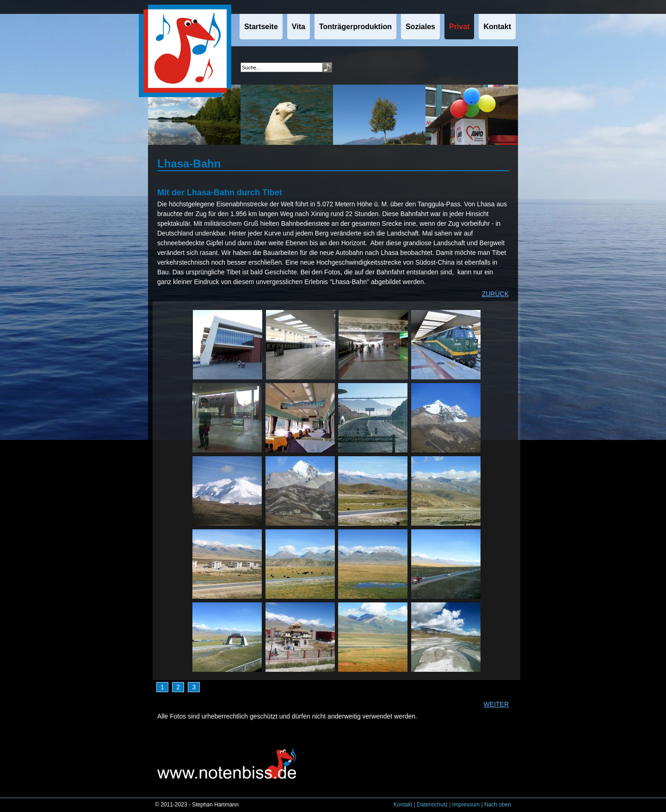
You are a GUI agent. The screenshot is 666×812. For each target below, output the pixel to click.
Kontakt (403, 805)
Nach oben (498, 805)
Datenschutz (432, 805)
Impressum (466, 805)
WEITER (496, 704)
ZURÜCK (495, 294)
